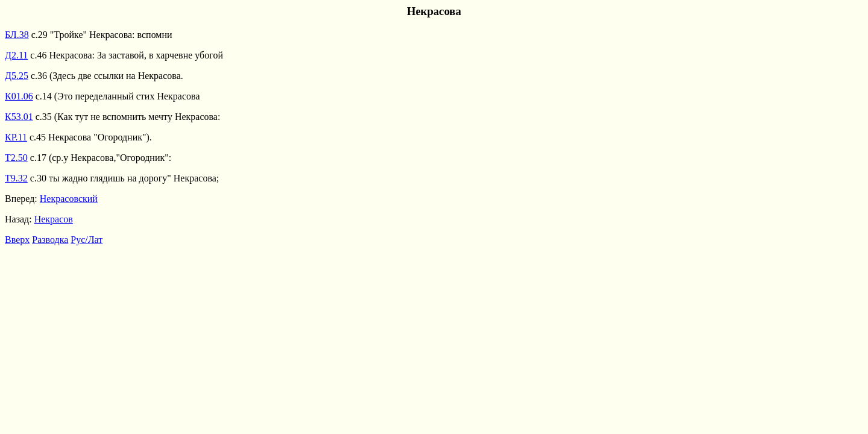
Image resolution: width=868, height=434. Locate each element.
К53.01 (19, 117)
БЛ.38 (17, 35)
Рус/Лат (86, 240)
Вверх (17, 240)
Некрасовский (69, 199)
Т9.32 (16, 178)
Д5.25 (17, 76)
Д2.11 (16, 55)
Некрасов (54, 219)
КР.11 (16, 137)
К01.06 (19, 96)
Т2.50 (16, 158)
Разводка (50, 240)
